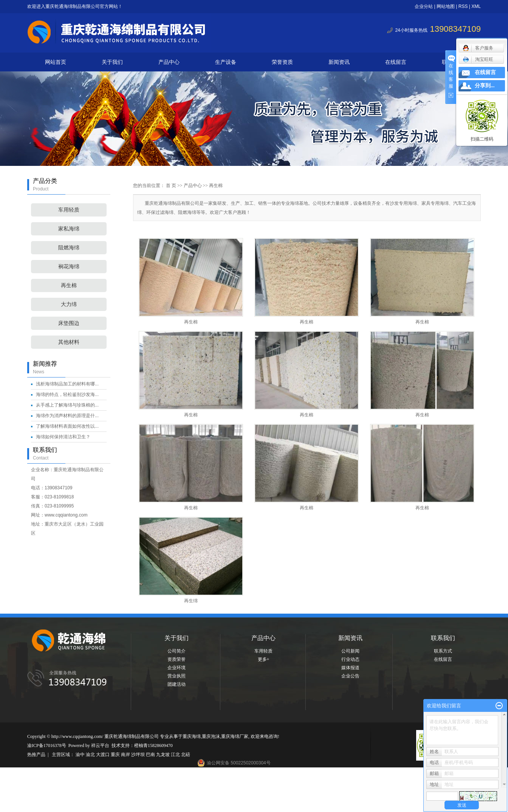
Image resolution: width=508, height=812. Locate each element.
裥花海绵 (69, 267)
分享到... (485, 86)
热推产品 (36, 755)
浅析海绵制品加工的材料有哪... (67, 384)
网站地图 (446, 6)
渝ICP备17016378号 (47, 745)
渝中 (81, 755)
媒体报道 (350, 668)
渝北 (91, 755)
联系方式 (443, 651)
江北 (176, 755)
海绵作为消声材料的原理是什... (67, 416)
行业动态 (350, 659)
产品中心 (169, 62)
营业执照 (177, 676)
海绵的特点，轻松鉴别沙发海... (67, 394)
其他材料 (69, 342)
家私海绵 (69, 229)
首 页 (171, 186)
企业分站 (424, 6)
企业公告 (350, 676)
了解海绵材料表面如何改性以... (67, 426)
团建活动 (177, 684)
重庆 (116, 755)
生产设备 (226, 62)
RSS (463, 6)
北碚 (186, 755)
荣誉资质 (282, 62)
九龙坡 (163, 755)
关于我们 (112, 62)
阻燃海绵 (69, 248)
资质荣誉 (177, 659)
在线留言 (396, 62)
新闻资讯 (339, 62)
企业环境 (177, 668)
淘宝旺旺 (478, 59)
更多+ (264, 659)
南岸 (126, 755)
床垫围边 (69, 323)
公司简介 (177, 651)
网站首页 (56, 62)
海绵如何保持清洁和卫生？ (63, 437)
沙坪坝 (139, 755)
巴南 (151, 755)
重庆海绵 (192, 736)
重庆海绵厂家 (235, 736)
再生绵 (191, 601)
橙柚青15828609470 (153, 745)
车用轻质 (69, 210)
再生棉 (69, 285)
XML (476, 6)
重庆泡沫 (211, 736)
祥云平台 (100, 745)
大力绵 (69, 304)
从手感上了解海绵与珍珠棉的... (67, 405)
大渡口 (103, 755)
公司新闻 (350, 651)
